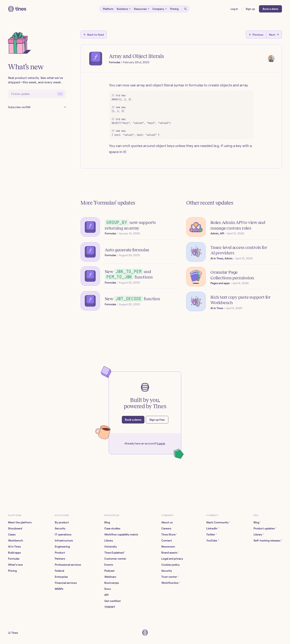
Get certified (112, 601)
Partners (60, 559)
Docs (108, 589)
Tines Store (169, 534)
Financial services (66, 583)
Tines (15, 633)
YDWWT (110, 607)
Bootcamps (112, 583)
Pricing (12, 571)
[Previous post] (256, 35)
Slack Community (218, 522)
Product (60, 553)
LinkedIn (213, 528)
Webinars (110, 577)
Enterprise (61, 577)
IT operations (63, 534)
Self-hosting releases (268, 540)
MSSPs (59, 589)
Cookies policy (170, 565)
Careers (166, 528)
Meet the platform (20, 522)
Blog (107, 522)
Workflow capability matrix (121, 534)
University (111, 547)
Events (109, 565)
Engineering (62, 547)
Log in (161, 443)
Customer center (115, 559)
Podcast (109, 571)
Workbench (16, 540)
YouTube (212, 540)
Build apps (14, 553)
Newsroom (168, 547)
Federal (59, 571)
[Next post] (274, 35)
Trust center (170, 577)
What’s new (16, 565)
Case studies (112, 528)
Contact (167, 540)
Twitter (211, 534)
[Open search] (185, 9)
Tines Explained (115, 552)
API (106, 595)
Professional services (68, 565)
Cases (12, 534)
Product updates (265, 528)
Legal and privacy (172, 559)
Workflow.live (171, 583)
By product (62, 522)
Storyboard (15, 528)
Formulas (14, 559)
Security (60, 528)
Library (109, 540)
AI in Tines (14, 547)
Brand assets (170, 552)
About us (167, 522)
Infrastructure (64, 540)
